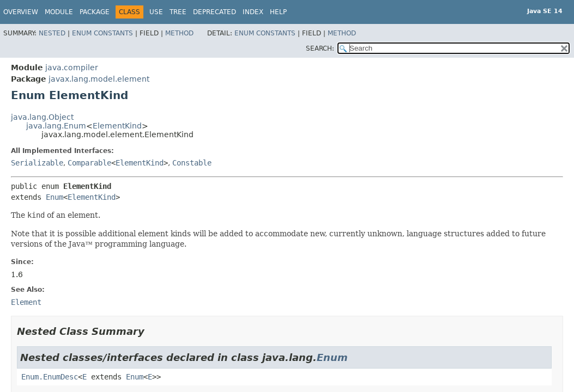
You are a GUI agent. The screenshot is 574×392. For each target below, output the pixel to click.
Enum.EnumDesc (50, 377)
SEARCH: (320, 48)
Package (95, 12)
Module (59, 12)
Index (253, 12)
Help (278, 12)
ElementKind (117, 126)
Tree (178, 12)
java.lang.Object (42, 117)
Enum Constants (102, 33)
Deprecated (215, 12)
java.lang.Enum (56, 126)
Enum (55, 197)
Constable (192, 163)
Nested (52, 33)
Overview (21, 12)
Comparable (89, 163)
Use (156, 12)
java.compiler (72, 68)
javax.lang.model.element (99, 79)
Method (179, 33)
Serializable (37, 163)
